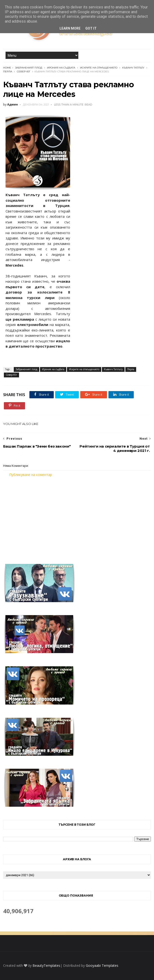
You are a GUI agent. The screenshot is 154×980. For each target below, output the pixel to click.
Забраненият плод (29, 68)
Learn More (70, 28)
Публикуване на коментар (31, 475)
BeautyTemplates (46, 965)
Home (7, 68)
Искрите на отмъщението (99, 68)
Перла (8, 72)
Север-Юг (24, 72)
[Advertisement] (77, 518)
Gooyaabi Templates (102, 965)
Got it (91, 28)
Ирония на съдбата (61, 68)
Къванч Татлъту (133, 68)
